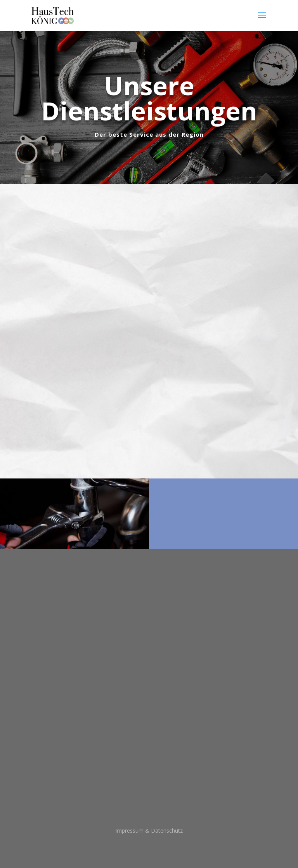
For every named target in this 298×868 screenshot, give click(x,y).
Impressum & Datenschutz (149, 831)
